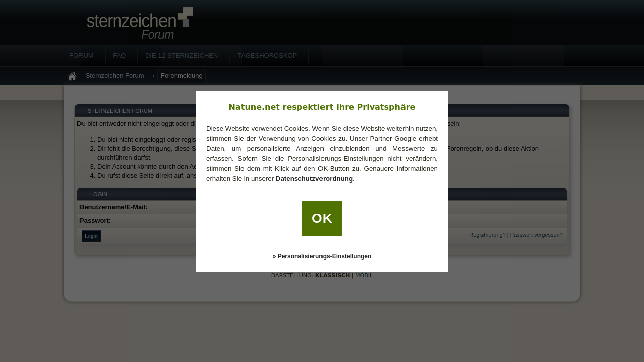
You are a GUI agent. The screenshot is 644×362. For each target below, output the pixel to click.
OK (322, 218)
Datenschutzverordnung (314, 179)
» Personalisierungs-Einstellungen (322, 256)
